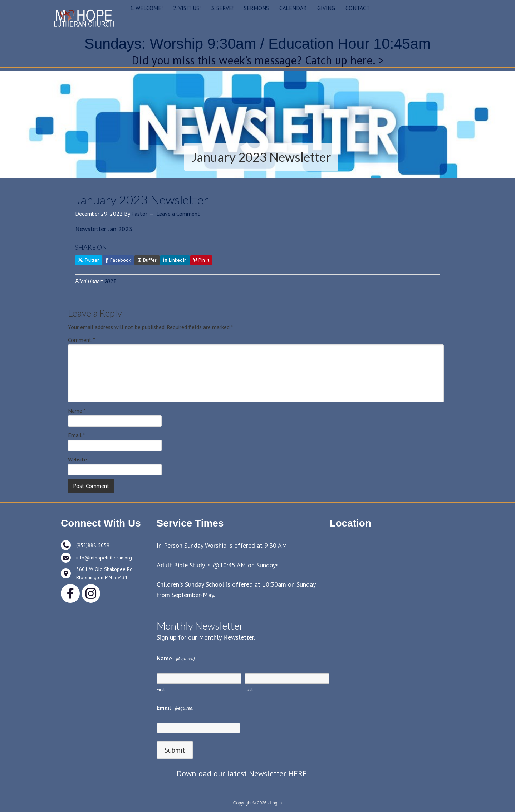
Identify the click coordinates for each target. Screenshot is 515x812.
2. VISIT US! (187, 8)
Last (249, 689)
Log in (276, 803)
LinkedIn (175, 260)
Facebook (118, 260)
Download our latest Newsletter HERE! (243, 773)
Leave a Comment (178, 214)
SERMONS (256, 8)
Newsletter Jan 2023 (104, 229)
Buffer (147, 260)
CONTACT (358, 8)
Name (77, 411)
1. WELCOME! (146, 8)
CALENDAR (293, 8)
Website (77, 459)
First (161, 689)
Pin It (201, 260)
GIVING (326, 8)
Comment (82, 340)
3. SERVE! (222, 8)
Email (77, 435)
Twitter (89, 260)
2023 (110, 281)
